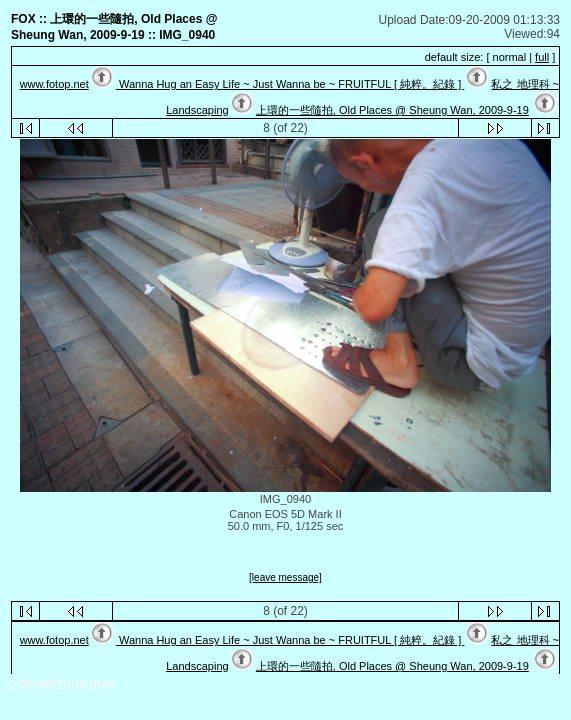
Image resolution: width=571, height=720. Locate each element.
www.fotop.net (54, 84)
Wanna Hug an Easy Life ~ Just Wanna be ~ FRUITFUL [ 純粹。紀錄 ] (290, 84)
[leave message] (285, 578)
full (542, 57)
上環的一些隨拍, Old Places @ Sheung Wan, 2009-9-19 (392, 110)
